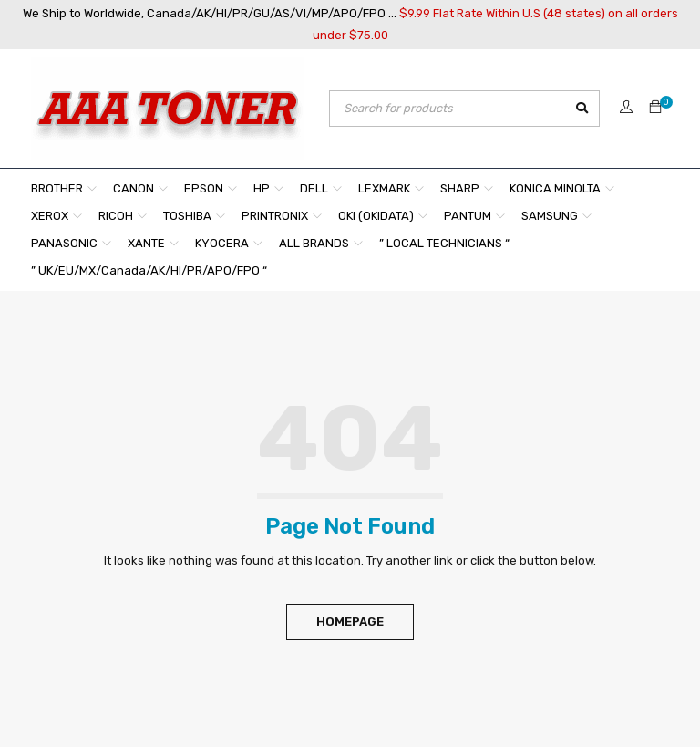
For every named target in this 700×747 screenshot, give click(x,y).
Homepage (350, 622)
